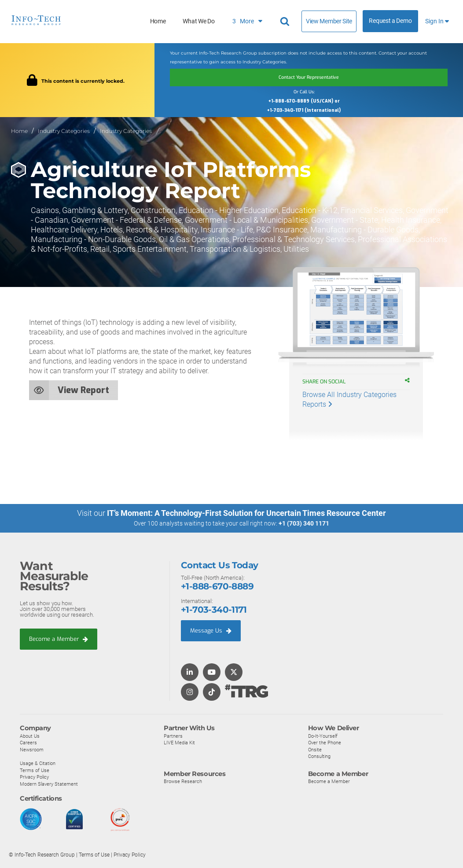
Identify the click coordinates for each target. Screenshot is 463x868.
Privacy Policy (34, 777)
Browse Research (183, 781)
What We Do (198, 21)
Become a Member (59, 638)
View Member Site (329, 21)
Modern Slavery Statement (49, 783)
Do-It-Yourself (323, 736)
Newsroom (32, 749)
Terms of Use (35, 770)
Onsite (315, 749)
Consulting (319, 756)
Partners (173, 736)
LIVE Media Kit (179, 743)
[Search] (286, 22)
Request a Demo (390, 21)
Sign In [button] (437, 21)
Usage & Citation (38, 763)
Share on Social (328, 382)
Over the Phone (325, 743)
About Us (30, 736)
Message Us (211, 631)
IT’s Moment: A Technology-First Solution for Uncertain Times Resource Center (246, 513)
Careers (28, 743)
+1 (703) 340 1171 (304, 523)
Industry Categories (64, 131)
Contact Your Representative (309, 77)
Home (158, 21)
